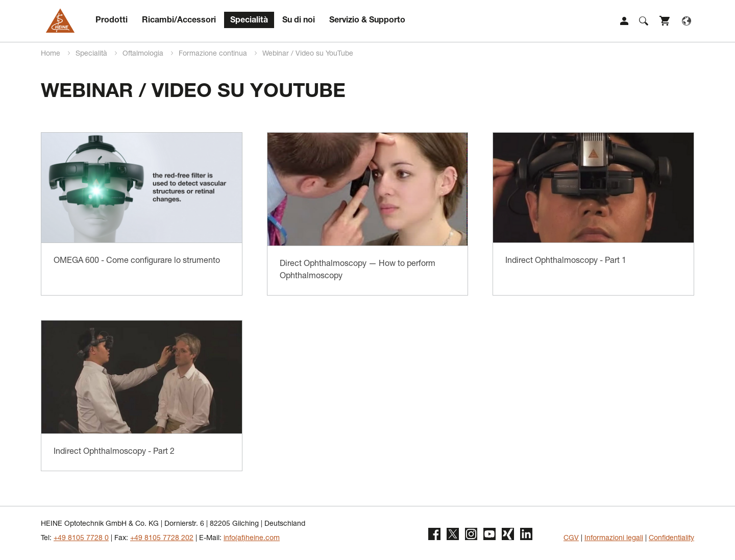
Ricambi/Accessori (179, 21)
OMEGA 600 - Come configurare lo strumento (137, 261)
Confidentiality (671, 539)
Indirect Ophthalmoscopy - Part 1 (566, 261)
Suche (644, 21)
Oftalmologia (144, 54)
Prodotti (112, 21)
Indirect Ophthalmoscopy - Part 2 (114, 452)
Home (52, 54)
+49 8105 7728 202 (162, 539)
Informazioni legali (614, 539)
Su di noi (299, 21)
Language (687, 21)
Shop (665, 21)
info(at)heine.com (252, 539)
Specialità (249, 21)
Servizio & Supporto (367, 21)
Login (624, 21)
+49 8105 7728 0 (81, 539)
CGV (571, 539)
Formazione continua (214, 54)
